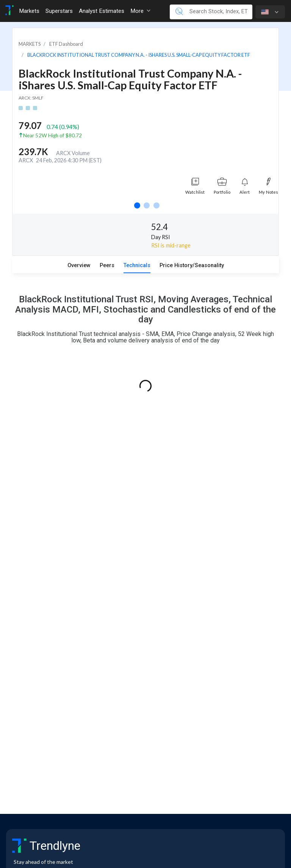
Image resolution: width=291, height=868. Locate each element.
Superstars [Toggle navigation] (59, 11)
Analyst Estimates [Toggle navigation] (102, 11)
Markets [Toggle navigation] (29, 11)
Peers (107, 265)
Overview (79, 265)
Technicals (137, 265)
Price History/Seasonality (192, 265)
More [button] (140, 11)
